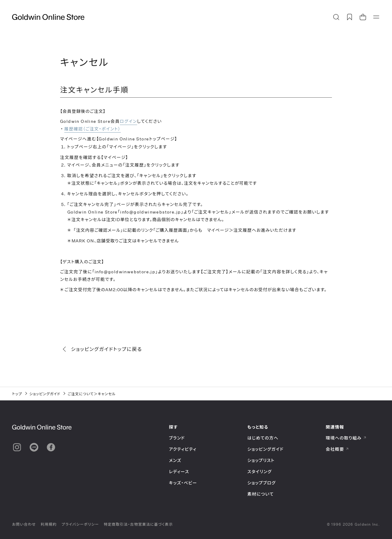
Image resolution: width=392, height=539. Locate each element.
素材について (260, 494)
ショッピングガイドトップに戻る (103, 349)
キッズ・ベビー (183, 483)
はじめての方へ (263, 438)
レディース (179, 472)
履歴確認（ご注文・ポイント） (93, 129)
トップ (17, 394)
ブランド (177, 438)
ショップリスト (261, 460)
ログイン (128, 121)
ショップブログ (262, 483)
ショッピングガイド (45, 394)
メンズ (175, 460)
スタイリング (259, 472)
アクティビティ (183, 449)
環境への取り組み (346, 438)
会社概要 (337, 449)
